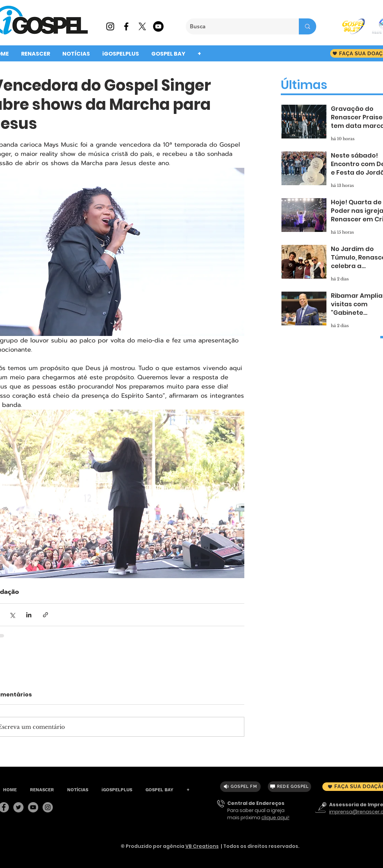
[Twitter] (18, 807)
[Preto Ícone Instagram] (110, 26)
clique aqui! (275, 818)
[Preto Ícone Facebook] (126, 26)
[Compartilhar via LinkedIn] (29, 615)
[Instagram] (48, 807)
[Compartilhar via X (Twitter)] (12, 615)
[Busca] (237, 26)
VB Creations (202, 846)
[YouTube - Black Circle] (158, 26)
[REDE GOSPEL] (289, 787)
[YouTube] (33, 807)
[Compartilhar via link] (45, 615)
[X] (142, 26)
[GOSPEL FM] (240, 787)
